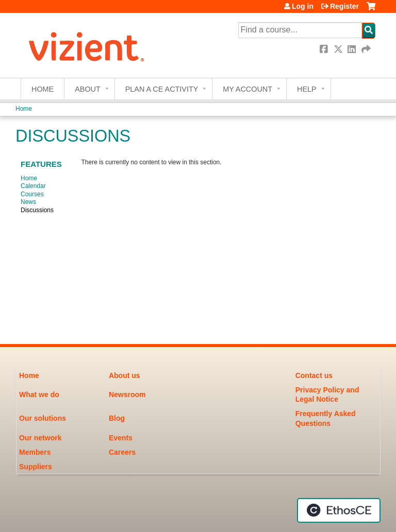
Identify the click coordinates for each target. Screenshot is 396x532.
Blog (117, 418)
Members (35, 452)
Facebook (325, 49)
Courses (32, 194)
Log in (303, 6)
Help (307, 89)
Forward (367, 49)
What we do (39, 394)
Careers (122, 452)
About (88, 89)
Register (344, 6)
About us (125, 375)
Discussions (37, 210)
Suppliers (36, 467)
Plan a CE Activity (162, 89)
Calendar (33, 186)
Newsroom (127, 394)
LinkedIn (353, 49)
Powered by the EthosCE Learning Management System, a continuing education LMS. (339, 510)
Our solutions (43, 418)
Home (43, 89)
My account (247, 89)
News (28, 202)
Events (121, 438)
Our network (40, 438)
